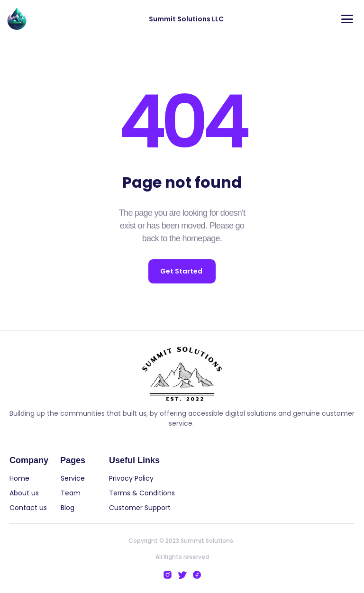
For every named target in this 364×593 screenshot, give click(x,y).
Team (72, 493)
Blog (68, 508)
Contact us (28, 508)
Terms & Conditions (142, 493)
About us (24, 493)
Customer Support (140, 508)
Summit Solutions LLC (186, 19)
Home (21, 478)
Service (73, 478)
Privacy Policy (131, 478)
